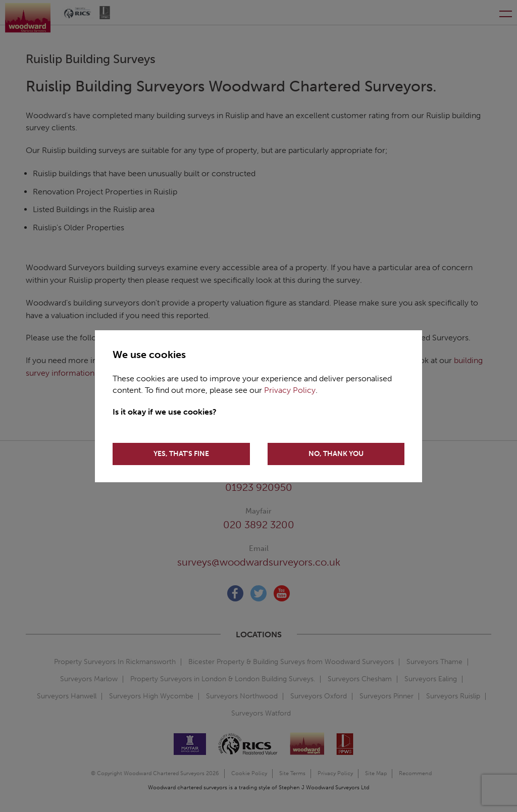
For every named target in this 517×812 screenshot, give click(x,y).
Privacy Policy (290, 390)
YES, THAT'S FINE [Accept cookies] (181, 454)
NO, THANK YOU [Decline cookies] (336, 454)
